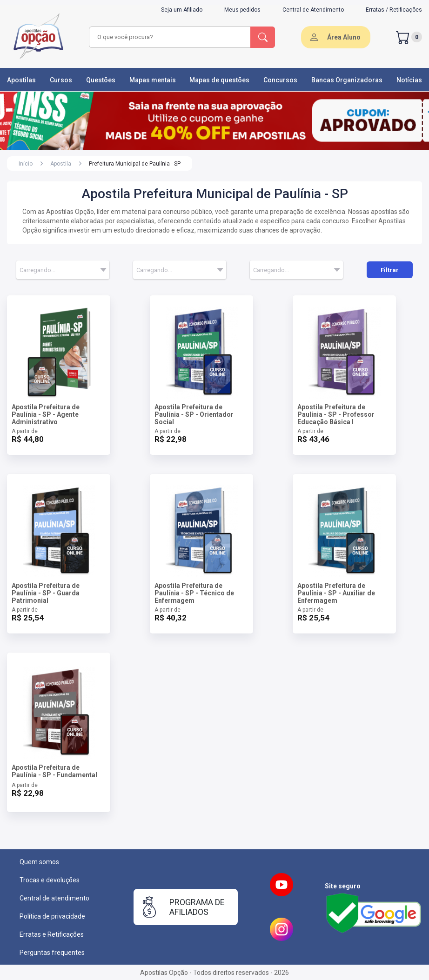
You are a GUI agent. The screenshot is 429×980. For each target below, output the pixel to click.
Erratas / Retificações (394, 10)
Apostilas (21, 80)
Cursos (61, 80)
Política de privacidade (52, 916)
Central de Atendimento (313, 10)
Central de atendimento (54, 898)
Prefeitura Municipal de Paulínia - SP (135, 164)
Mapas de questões (219, 80)
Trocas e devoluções (50, 880)
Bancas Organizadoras (347, 80)
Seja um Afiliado (182, 10)
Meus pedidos (242, 10)
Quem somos (39, 862)
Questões (101, 80)
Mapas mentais (153, 80)
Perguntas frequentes (52, 953)
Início (26, 164)
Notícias (409, 80)
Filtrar (390, 270)
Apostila (61, 164)
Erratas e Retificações (52, 934)
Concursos (280, 80)
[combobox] (170, 37)
